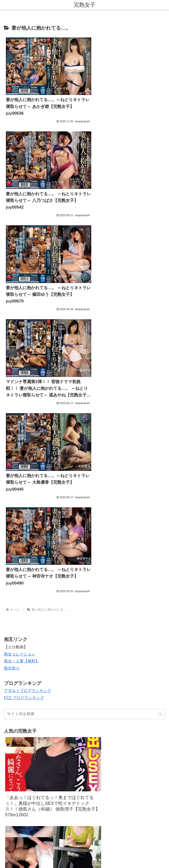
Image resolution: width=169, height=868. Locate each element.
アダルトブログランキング (28, 389)
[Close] (28, 862)
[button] (160, 412)
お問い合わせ (43, 834)
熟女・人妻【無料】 (22, 360)
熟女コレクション (20, 352)
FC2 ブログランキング (24, 396)
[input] (84, 412)
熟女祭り (12, 367)
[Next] (18, 859)
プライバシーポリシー (126, 834)
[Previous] (6, 859)
